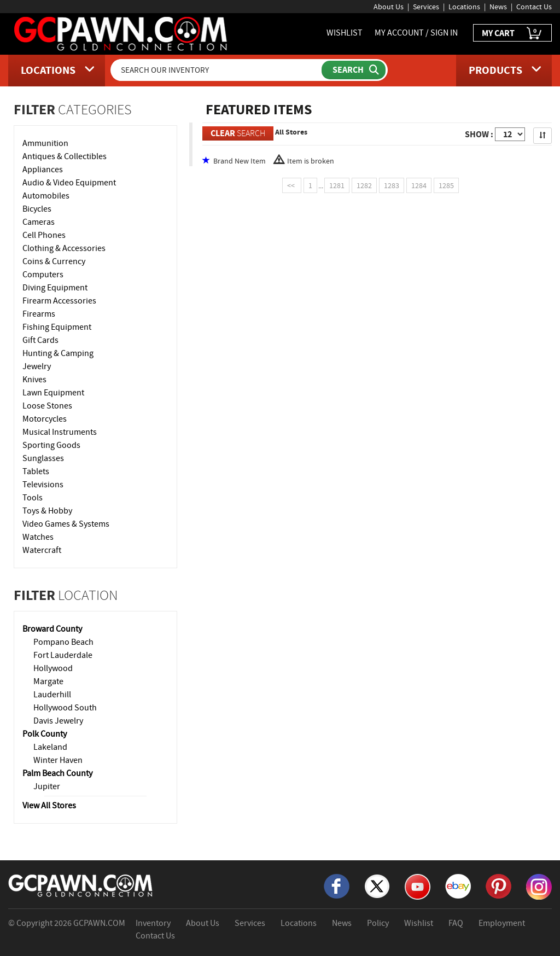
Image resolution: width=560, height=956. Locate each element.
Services (426, 7)
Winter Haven (58, 760)
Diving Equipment (55, 288)
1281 (337, 185)
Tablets (36, 471)
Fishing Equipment (57, 327)
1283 (392, 185)
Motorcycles (45, 419)
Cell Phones (44, 235)
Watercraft (42, 550)
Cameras (39, 222)
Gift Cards (40, 340)
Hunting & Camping (58, 353)
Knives (34, 380)
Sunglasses (43, 458)
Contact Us (534, 7)
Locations (464, 7)
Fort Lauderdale (63, 655)
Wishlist (419, 923)
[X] (377, 885)
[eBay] (458, 885)
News (498, 7)
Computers (43, 275)
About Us (389, 7)
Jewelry (37, 366)
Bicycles (37, 209)
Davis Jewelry (58, 721)
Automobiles (46, 196)
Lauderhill (52, 695)
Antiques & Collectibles (65, 156)
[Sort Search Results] (542, 136)
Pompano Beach (63, 642)
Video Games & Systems (66, 524)
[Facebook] (337, 885)
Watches (38, 537)
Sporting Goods (51, 445)
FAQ (456, 923)
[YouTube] (418, 886)
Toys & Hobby (47, 511)
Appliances (43, 170)
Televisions (43, 485)
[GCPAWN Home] (81, 885)
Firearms (39, 314)
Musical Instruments (60, 432)
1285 (446, 185)
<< (292, 185)
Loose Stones (47, 406)
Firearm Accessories (59, 301)
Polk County (45, 734)
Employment (502, 923)
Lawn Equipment (53, 393)
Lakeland (50, 747)
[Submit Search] (354, 70)
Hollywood (53, 668)
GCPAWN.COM (99, 923)
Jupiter (47, 786)
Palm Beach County (57, 773)
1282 (364, 185)
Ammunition (45, 143)
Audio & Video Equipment (69, 183)
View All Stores (49, 806)
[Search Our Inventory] (217, 70)
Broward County (52, 629)
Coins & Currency (54, 261)
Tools (33, 498)
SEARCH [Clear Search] (238, 133)
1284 (419, 185)
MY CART (512, 34)
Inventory (153, 923)
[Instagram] (539, 886)
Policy (378, 923)
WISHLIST (345, 33)
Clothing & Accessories (64, 248)
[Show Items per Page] (510, 134)
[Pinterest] (498, 885)
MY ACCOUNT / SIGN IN (416, 33)
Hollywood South (65, 708)
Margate (48, 681)
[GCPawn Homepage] (121, 33)
